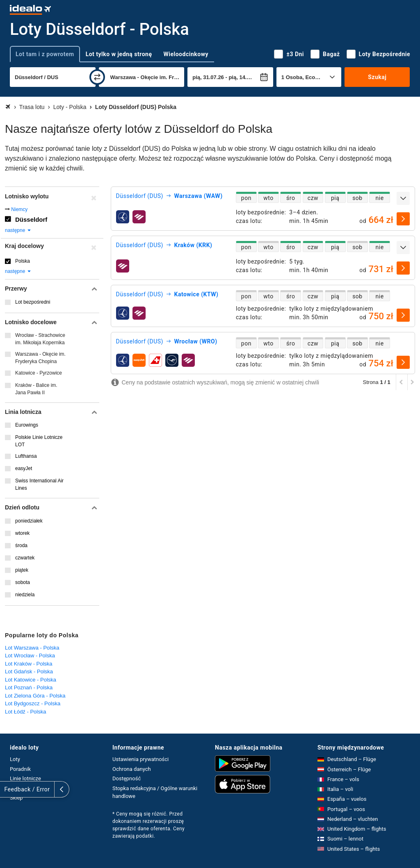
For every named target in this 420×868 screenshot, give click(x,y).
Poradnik (20, 769)
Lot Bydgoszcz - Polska (33, 703)
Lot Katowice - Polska (31, 680)
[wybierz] (403, 219)
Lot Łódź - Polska (25, 712)
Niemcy (19, 209)
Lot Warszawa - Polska (32, 648)
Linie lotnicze (25, 778)
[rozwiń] (403, 198)
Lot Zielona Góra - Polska (35, 696)
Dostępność (127, 778)
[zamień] (97, 77)
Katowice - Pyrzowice (39, 373)
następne (18, 230)
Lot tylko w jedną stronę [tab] (119, 54)
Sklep (16, 798)
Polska (23, 261)
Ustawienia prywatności (140, 759)
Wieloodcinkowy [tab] (186, 54)
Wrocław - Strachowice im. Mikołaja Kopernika (40, 339)
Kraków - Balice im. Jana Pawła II (36, 389)
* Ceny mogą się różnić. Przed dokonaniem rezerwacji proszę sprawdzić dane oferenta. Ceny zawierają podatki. (148, 825)
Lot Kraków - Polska (29, 664)
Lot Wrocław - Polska (30, 656)
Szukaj (377, 77)
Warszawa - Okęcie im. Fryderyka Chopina (40, 358)
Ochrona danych (132, 769)
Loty (15, 759)
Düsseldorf (31, 219)
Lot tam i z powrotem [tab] (45, 54)
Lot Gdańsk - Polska (29, 671)
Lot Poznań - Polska (29, 687)
